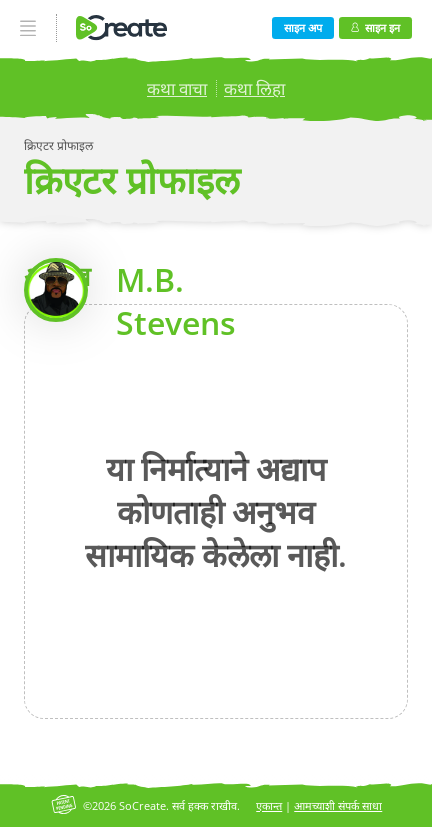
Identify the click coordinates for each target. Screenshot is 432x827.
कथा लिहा (254, 88)
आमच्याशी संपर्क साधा (338, 805)
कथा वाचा (177, 88)
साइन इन (375, 27)
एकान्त (269, 805)
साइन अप (303, 27)
